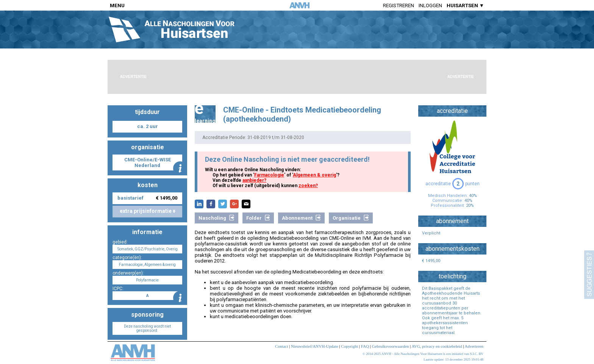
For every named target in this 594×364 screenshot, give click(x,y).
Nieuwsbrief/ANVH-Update (315, 346)
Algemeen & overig (314, 175)
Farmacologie (269, 175)
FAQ (365, 346)
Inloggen (430, 5)
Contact (281, 346)
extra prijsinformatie (148, 211)
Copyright (349, 346)
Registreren (399, 5)
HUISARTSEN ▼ (465, 5)
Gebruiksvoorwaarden (391, 346)
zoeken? (308, 186)
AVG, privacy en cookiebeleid (437, 346)
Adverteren (474, 346)
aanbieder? (254, 180)
